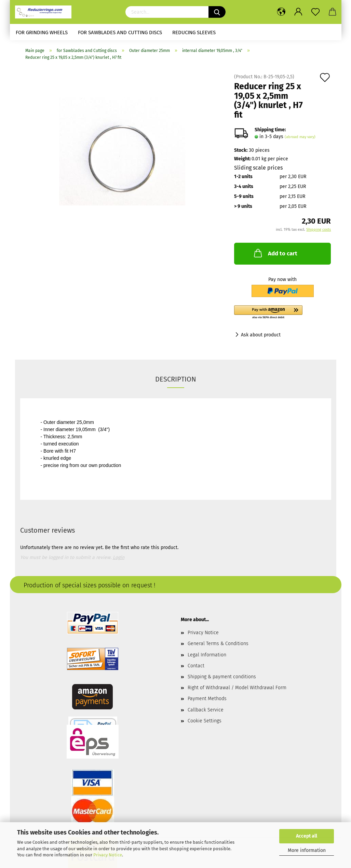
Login (119, 557)
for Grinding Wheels (42, 32)
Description (176, 379)
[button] (282, 312)
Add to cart (275, 253)
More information (307, 850)
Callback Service (206, 710)
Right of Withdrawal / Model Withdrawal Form (237, 688)
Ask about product (261, 335)
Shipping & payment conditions (222, 677)
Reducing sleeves (194, 32)
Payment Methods (207, 699)
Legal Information (207, 655)
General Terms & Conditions (218, 644)
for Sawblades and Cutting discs (120, 32)
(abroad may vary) (300, 137)
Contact (196, 666)
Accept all (307, 836)
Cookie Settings (205, 721)
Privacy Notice (108, 855)
